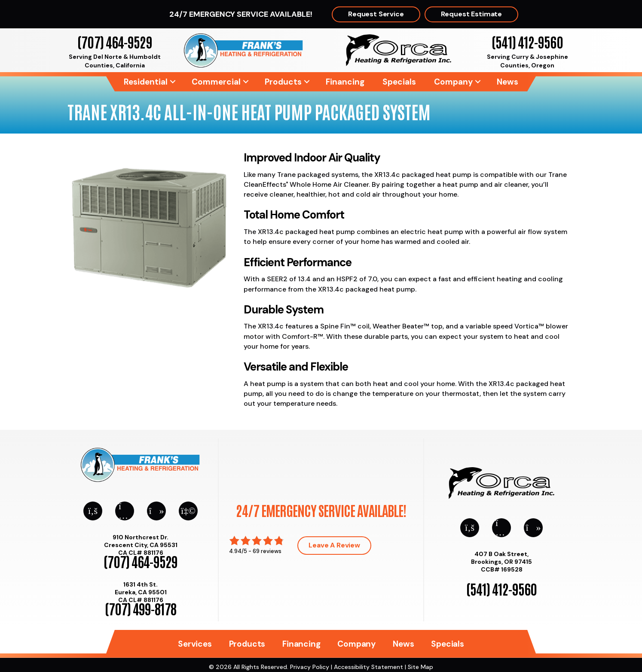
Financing (345, 82)
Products (283, 82)
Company (453, 82)
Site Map (420, 667)
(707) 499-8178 (141, 608)
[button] (173, 82)
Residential (146, 82)
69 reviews (267, 551)
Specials (399, 82)
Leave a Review (334, 545)
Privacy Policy (310, 667)
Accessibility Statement (368, 667)
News (507, 82)
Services (195, 644)
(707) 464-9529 (115, 41)
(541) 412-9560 (527, 41)
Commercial (216, 82)
